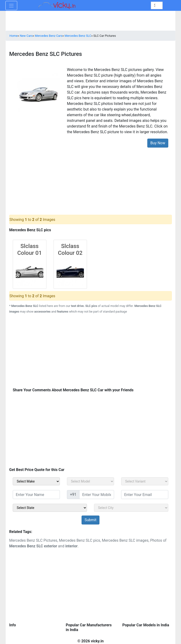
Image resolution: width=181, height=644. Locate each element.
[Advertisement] (90, 178)
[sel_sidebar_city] (131, 508)
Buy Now (158, 143)
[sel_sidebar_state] (50, 508)
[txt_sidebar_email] (145, 495)
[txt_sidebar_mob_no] (97, 495)
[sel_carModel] (90, 481)
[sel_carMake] (36, 481)
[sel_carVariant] (145, 481)
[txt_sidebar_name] (36, 495)
